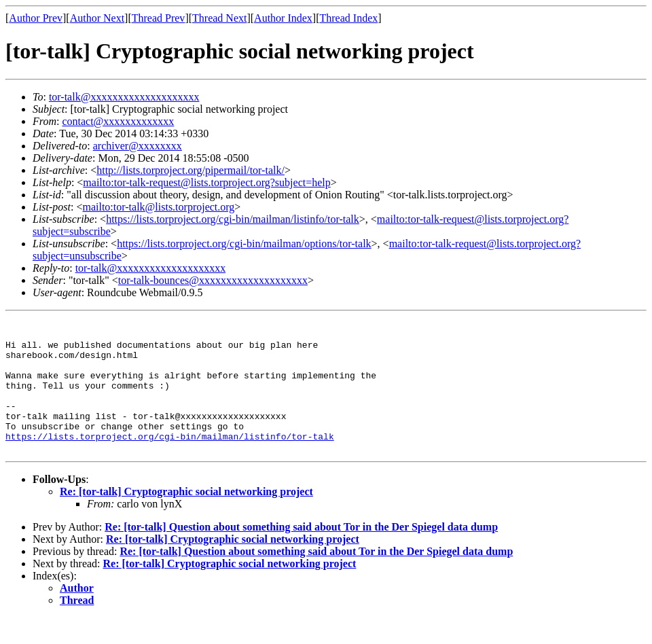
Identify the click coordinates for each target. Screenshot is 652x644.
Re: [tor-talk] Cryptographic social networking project (186, 518)
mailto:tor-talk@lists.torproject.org (158, 207)
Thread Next (219, 18)
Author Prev (36, 18)
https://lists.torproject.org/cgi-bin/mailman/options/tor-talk (244, 244)
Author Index (283, 18)
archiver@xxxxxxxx (138, 146)
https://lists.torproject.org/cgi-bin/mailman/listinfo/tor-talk (233, 219)
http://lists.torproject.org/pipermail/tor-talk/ (191, 170)
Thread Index (349, 18)
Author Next (97, 18)
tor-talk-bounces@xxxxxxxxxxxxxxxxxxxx (213, 280)
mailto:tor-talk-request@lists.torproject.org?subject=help (206, 182)
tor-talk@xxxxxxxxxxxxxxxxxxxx (124, 97)
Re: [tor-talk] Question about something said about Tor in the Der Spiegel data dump (301, 553)
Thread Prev (159, 18)
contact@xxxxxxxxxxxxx (118, 121)
